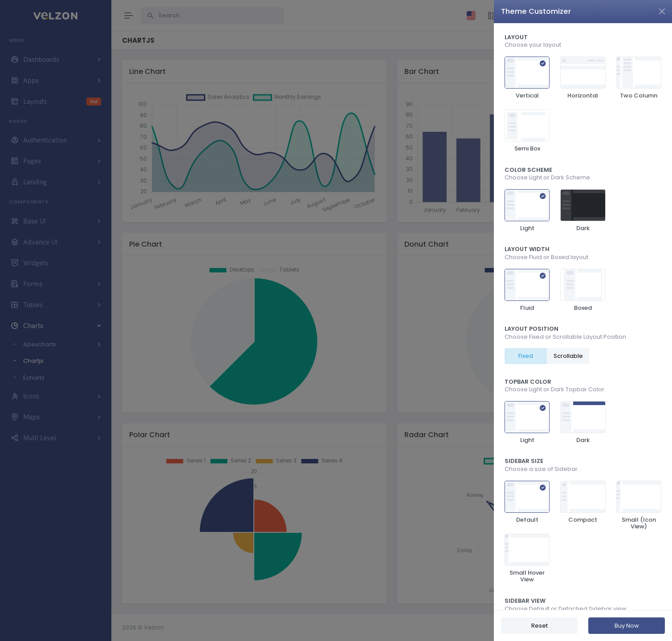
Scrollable (568, 356)
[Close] (662, 11)
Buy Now (627, 626)
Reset (540, 626)
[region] (583, 316)
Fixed (526, 356)
